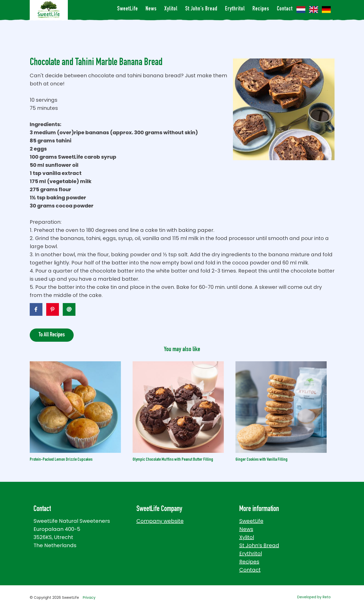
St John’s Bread (201, 9)
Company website (160, 521)
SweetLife (128, 9)
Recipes (261, 9)
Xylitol (171, 9)
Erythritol (235, 9)
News (151, 9)
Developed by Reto (314, 597)
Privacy (89, 597)
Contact (285, 9)
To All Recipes (52, 335)
